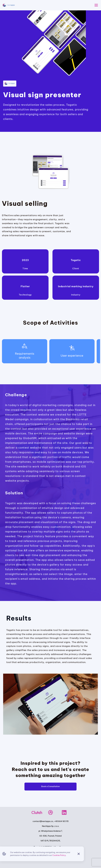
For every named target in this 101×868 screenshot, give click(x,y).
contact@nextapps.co (43, 821)
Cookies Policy (59, 855)
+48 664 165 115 (61, 821)
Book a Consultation (50, 786)
